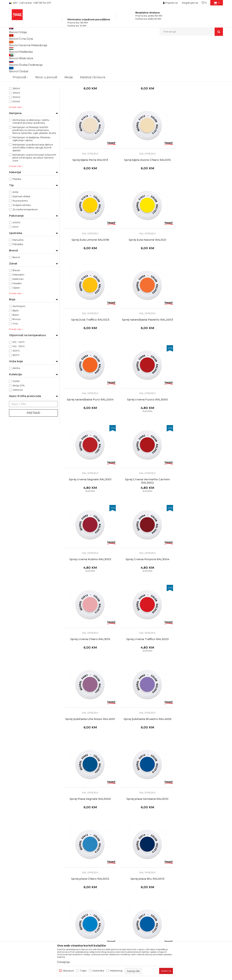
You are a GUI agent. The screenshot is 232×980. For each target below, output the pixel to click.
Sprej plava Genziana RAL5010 (143, 580)
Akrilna (16, 409)
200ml (16, 125)
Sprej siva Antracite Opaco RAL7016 (143, 888)
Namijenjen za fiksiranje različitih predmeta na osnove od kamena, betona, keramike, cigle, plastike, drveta (34, 171)
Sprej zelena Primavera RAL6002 (89, 734)
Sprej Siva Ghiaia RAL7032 (198, 888)
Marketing (116, 971)
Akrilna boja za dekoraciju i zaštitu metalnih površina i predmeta (31, 163)
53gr (15, 112)
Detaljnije (64, 962)
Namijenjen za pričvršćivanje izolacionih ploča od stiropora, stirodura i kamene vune (34, 199)
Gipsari (16, 329)
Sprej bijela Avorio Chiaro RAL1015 (89, 195)
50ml (15, 268)
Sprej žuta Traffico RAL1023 (89, 272)
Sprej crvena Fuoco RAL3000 (89, 349)
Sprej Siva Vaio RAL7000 (198, 811)
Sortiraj (131, 50)
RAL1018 (17, 90)
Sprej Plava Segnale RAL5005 (89, 580)
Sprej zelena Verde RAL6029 (143, 811)
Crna (15, 365)
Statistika (98, 971)
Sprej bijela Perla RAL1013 (198, 118)
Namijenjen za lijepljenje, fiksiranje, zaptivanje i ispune (32, 180)
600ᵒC (16, 396)
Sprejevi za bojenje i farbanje (27, 58)
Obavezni (68, 971)
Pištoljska (18, 286)
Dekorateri (18, 316)
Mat (15, 77)
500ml (16, 143)
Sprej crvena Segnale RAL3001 (143, 349)
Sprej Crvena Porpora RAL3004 (143, 426)
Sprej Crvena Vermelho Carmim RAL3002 (197, 351)
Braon (16, 356)
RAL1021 (17, 94)
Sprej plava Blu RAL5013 (89, 657)
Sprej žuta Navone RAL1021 (198, 195)
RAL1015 (17, 85)
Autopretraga (115, 50)
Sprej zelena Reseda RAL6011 (197, 734)
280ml (16, 130)
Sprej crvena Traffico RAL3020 (89, 503)
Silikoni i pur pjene (21, 63)
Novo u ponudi (46, 32)
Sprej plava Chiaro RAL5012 (198, 580)
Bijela (15, 352)
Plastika (17, 220)
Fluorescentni (20, 242)
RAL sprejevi (89, 112)
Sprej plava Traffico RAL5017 (198, 657)
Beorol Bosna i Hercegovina (23, 44)
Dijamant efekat (21, 238)
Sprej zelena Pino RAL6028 (89, 811)
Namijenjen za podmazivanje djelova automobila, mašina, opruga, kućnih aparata (33, 189)
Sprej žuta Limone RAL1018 (143, 195)
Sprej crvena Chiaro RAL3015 (198, 426)
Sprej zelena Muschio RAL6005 (143, 734)
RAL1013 (17, 81)
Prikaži (184, 50)
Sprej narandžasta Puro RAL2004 (197, 272)
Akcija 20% (18, 427)
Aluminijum (19, 347)
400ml (16, 264)
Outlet (16, 422)
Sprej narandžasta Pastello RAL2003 (143, 274)
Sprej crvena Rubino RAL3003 (89, 426)
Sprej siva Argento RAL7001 (89, 888)
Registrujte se (190, 3)
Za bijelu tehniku (22, 246)
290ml (16, 134)
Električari (18, 320)
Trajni (83, 971)
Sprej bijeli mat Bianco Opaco (143, 118)
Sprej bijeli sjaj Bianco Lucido (89, 118)
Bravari (16, 312)
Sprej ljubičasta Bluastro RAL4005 (198, 503)
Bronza (16, 361)
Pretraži (33, 454)
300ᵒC (16, 392)
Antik (15, 233)
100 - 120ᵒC (19, 383)
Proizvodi (45, 44)
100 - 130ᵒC (19, 388)
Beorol (16, 299)
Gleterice (18, 431)
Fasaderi (17, 325)
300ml (16, 138)
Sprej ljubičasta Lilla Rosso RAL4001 (143, 503)
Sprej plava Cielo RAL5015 (143, 657)
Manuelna (18, 281)
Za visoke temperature (25, 251)
